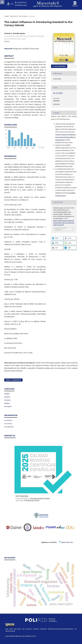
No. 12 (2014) (23, 16)
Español (7, 397)
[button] (57, 238)
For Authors (8, 424)
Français (7, 400)
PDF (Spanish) (60, 66)
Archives (14, 16)
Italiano (7, 403)
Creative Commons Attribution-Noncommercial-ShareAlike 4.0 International (66, 137)
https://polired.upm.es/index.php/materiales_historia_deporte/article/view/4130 (64, 223)
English (7, 394)
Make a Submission (13, 380)
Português (8, 406)
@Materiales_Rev (67, 542)
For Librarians (9, 427)
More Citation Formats (60, 229)
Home (7, 16)
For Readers (8, 420)
